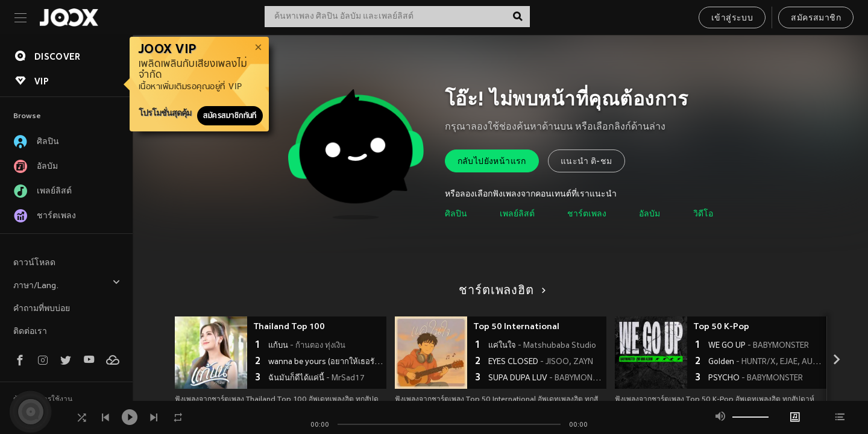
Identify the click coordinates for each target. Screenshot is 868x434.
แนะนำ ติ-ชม (587, 162)
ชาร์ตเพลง (587, 214)
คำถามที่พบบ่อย (42, 309)
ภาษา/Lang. (67, 284)
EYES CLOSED (541, 362)
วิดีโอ (703, 214)
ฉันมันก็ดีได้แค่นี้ (316, 379)
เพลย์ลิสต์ (517, 214)
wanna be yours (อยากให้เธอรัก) (326, 362)
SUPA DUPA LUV (546, 379)
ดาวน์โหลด (34, 263)
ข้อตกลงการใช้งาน (43, 400)
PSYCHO (756, 379)
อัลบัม (649, 214)
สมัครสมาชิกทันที (230, 116)
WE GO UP (759, 346)
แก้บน (307, 346)
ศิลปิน (456, 214)
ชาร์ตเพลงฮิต (500, 291)
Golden (766, 362)
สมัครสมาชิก (816, 18)
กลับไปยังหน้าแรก (492, 162)
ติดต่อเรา (30, 332)
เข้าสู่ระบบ (732, 18)
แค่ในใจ (542, 346)
